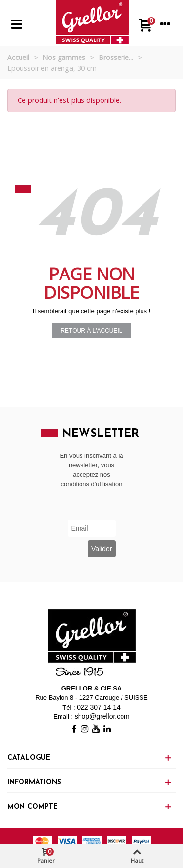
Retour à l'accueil (91, 331)
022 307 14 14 (99, 707)
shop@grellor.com (102, 716)
